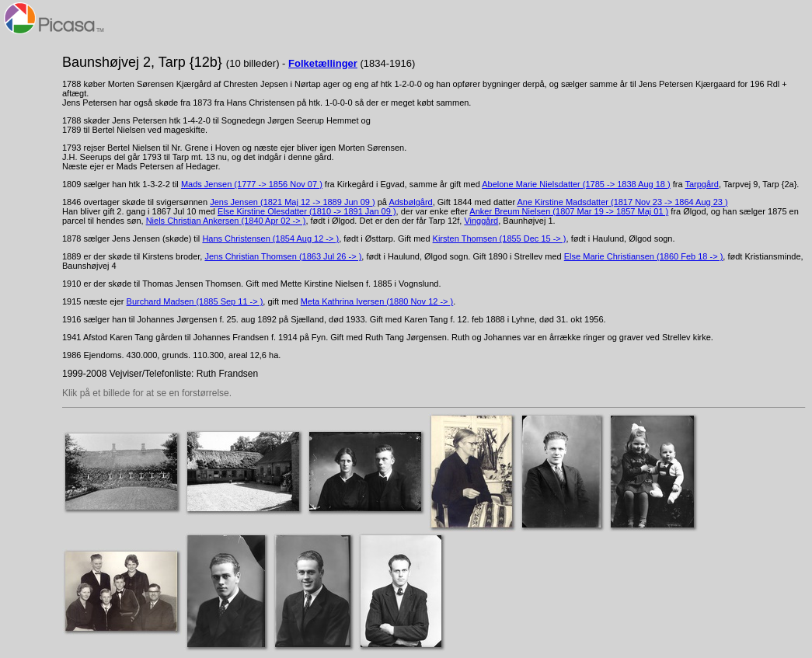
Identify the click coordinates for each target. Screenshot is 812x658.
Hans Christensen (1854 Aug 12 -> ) (270, 238)
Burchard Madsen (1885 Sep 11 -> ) (195, 301)
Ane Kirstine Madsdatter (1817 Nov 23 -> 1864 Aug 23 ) (623, 202)
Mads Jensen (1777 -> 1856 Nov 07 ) (252, 184)
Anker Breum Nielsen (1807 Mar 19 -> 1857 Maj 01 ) (569, 211)
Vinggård (481, 221)
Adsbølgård (410, 202)
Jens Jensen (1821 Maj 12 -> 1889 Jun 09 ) (293, 202)
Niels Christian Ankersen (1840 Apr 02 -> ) (226, 221)
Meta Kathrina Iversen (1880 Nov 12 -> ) (377, 301)
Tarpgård (701, 184)
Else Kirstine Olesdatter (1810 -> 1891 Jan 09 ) (307, 211)
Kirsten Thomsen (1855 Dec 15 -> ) (500, 238)
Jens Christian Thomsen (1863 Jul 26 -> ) (283, 256)
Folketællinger (323, 63)
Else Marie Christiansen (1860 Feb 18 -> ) (644, 256)
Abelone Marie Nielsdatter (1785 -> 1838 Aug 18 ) (576, 184)
